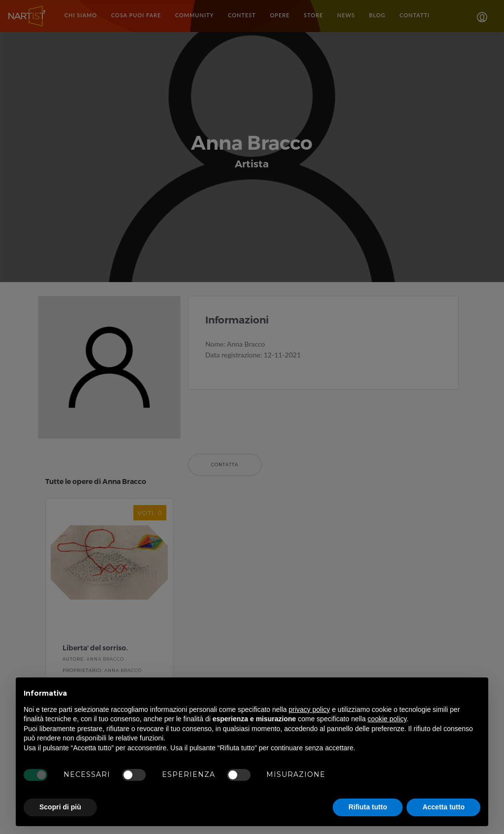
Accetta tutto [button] (443, 807)
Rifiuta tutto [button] (368, 807)
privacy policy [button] (310, 709)
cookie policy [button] (387, 719)
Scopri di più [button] (60, 807)
